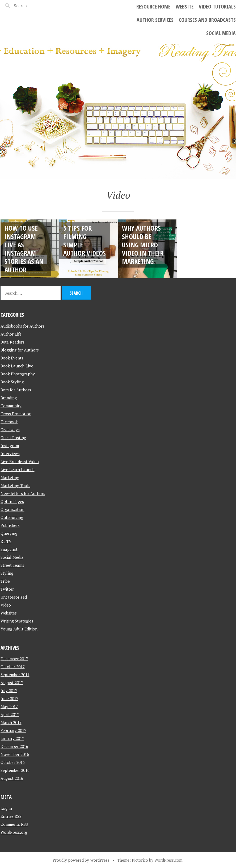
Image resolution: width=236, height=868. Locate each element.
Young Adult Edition (19, 629)
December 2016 (14, 746)
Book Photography (18, 374)
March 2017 (11, 722)
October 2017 (13, 667)
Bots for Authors (16, 390)
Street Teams (12, 565)
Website (185, 7)
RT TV (6, 541)
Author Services (155, 20)
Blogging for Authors (20, 350)
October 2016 (13, 762)
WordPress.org (14, 832)
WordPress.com (168, 860)
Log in (6, 808)
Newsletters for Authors (23, 493)
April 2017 (10, 714)
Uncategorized (14, 597)
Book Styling (12, 382)
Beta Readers (12, 342)
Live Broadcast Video (20, 461)
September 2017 (15, 675)
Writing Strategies (17, 621)
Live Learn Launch (18, 469)
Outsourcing (12, 517)
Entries (11, 816)
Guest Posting (13, 438)
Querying (9, 533)
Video (6, 605)
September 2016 (15, 770)
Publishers (10, 525)
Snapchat (9, 549)
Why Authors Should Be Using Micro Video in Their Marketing (143, 245)
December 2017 (14, 659)
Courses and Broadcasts (207, 20)
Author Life (11, 334)
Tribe (5, 581)
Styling (7, 573)
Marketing (10, 477)
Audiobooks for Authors (22, 326)
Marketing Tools (15, 485)
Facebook (9, 422)
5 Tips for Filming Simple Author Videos (85, 240)
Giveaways (10, 430)
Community (11, 406)
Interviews (10, 454)
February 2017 (13, 730)
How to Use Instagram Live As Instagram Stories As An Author (24, 249)
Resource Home (153, 7)
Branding (9, 398)
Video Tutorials (217, 7)
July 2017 (9, 691)
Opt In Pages (12, 501)
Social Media (221, 33)
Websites (9, 613)
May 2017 (9, 706)
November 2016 (15, 754)
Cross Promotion (16, 414)
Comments (14, 824)
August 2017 (12, 683)
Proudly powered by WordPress (81, 860)
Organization (12, 509)
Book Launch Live (17, 366)
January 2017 (12, 738)
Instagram (10, 446)
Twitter (7, 589)
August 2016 (12, 778)
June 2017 (9, 698)
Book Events (12, 358)
